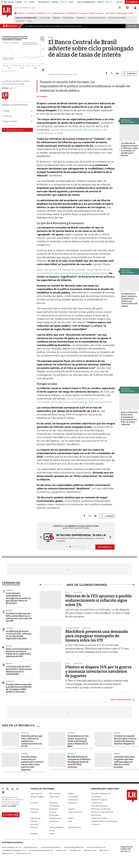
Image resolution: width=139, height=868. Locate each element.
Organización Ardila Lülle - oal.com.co (127, 849)
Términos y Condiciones (101, 809)
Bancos (9, 664)
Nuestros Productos (99, 800)
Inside (70, 818)
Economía (72, 803)
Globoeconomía (75, 812)
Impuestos (20, 21)
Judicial (24, 754)
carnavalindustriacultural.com (41, 850)
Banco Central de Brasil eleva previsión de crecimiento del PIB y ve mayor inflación (129, 418)
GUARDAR (129, 73)
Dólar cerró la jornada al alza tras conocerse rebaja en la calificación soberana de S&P (18, 653)
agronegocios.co (31, 847)
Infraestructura (55, 818)
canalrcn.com (61, 850)
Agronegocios (37, 793)
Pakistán (25, 733)
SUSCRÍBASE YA (105, 547)
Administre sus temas (13, 130)
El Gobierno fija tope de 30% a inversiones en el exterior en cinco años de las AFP (19, 617)
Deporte (71, 754)
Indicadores (35, 818)
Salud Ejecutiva (74, 827)
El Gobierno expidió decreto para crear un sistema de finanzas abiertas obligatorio (125, 740)
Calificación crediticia (97, 18)
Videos (52, 834)
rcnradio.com (75, 850)
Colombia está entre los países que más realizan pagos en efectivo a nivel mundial (124, 762)
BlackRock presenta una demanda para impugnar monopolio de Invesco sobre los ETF (97, 636)
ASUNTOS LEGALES (96, 13)
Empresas (35, 809)
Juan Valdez (45, 18)
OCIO (48, 13)
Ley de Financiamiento (117, 18)
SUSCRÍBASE (132, 2)
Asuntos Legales (37, 797)
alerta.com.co (8, 853)
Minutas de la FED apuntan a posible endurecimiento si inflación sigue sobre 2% (99, 600)
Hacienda (10, 590)
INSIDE (131, 13)
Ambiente (71, 733)
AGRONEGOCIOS (73, 13)
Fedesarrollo (68, 18)
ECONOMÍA (31, 13)
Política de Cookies (99, 818)
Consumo (35, 803)
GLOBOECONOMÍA (58, 13)
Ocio (70, 821)
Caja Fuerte (54, 797)
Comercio (10, 681)
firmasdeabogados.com (74, 847)
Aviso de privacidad (99, 806)
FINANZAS (22, 13)
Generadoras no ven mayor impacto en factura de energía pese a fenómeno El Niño (78, 741)
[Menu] (16, 13)
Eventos (71, 809)
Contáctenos (96, 803)
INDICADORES (122, 13)
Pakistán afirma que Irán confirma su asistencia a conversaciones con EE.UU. (32, 741)
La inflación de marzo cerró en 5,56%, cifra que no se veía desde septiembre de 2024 (19, 635)
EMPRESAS (41, 13)
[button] (40, 538)
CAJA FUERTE (110, 13)
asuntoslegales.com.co (12, 847)
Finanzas (34, 812)
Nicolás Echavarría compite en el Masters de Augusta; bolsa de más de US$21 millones (79, 762)
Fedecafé (56, 18)
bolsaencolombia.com (96, 847)
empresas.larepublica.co (51, 847)
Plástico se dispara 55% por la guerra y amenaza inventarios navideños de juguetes (98, 671)
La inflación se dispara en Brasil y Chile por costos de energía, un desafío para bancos (130, 149)
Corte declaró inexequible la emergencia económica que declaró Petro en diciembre (18, 598)
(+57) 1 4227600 (9, 806)
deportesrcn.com (24, 853)
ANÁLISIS (84, 13)
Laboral (9, 610)
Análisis (71, 793)
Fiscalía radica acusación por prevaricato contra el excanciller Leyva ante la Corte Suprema (32, 763)
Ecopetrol (81, 18)
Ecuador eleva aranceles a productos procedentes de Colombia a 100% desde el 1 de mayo (19, 688)
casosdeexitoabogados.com (14, 850)
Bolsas (9, 646)
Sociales (34, 834)
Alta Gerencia (55, 793)
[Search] (120, 8)
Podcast (34, 827)
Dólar (30, 21)
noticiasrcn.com (90, 850)
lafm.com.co (104, 850)
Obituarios (54, 821)
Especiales (54, 809)
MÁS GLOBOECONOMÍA (121, 700)
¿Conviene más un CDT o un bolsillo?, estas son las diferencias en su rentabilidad (19, 670)
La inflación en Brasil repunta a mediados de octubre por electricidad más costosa (129, 300)
